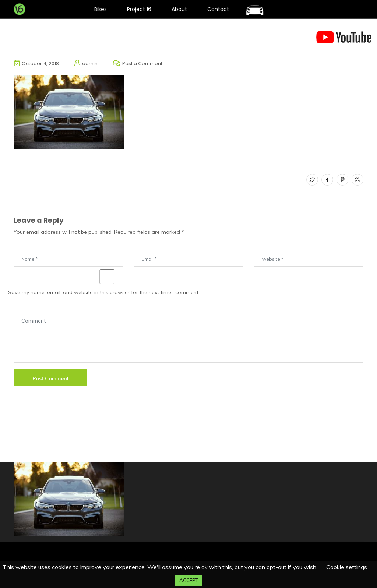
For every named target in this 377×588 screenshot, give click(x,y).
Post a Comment (142, 64)
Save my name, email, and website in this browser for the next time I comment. (104, 292)
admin (90, 64)
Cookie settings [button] (347, 567)
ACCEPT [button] (189, 580)
